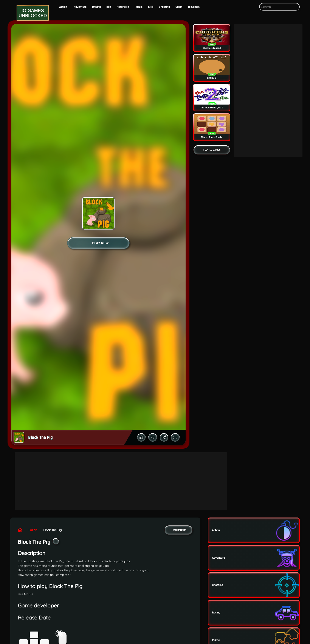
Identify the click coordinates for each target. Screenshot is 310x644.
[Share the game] (164, 438)
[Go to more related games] (212, 150)
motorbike (123, 7)
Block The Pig (53, 530)
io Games (194, 7)
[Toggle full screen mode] (175, 438)
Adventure (80, 7)
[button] (253, 7)
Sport (179, 7)
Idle (109, 7)
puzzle (139, 7)
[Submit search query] (296, 7)
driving (96, 7)
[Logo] (32, 13)
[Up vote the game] (141, 438)
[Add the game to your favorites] (56, 541)
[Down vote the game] (153, 438)
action (63, 7)
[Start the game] (98, 243)
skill (151, 7)
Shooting (164, 7)
